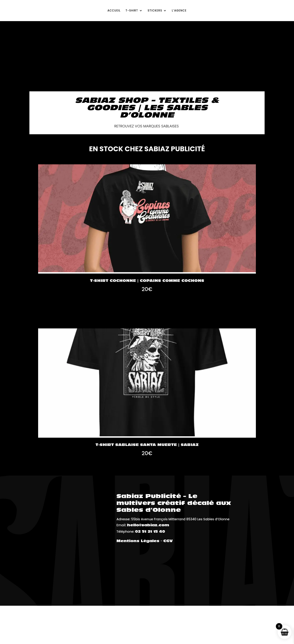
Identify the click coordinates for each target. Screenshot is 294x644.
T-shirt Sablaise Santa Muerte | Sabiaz (147, 445)
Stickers (155, 10)
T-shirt (132, 10)
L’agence (179, 10)
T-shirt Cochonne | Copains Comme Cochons (147, 281)
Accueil (114, 10)
